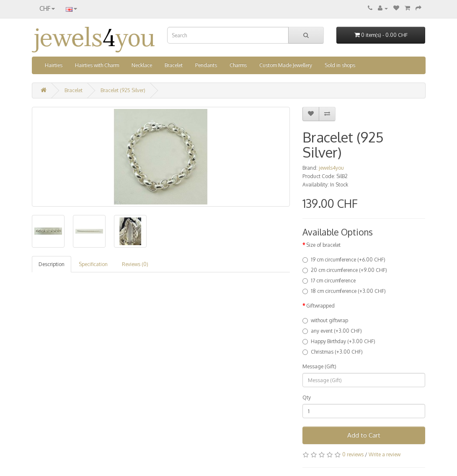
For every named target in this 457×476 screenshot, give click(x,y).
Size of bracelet (323, 245)
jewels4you (331, 168)
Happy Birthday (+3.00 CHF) (339, 341)
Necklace (142, 65)
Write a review (385, 454)
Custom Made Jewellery (286, 65)
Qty (307, 397)
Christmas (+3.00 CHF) (333, 352)
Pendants (206, 65)
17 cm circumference (329, 281)
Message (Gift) (319, 366)
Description (52, 264)
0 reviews (353, 454)
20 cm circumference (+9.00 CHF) (345, 270)
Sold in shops (340, 65)
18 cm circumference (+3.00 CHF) (344, 291)
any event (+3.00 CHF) (332, 331)
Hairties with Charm (97, 65)
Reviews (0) (135, 264)
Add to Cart (364, 435)
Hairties (54, 65)
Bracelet (174, 65)
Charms (238, 65)
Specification (93, 264)
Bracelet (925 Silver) (123, 90)
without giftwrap (325, 320)
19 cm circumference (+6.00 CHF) (344, 260)
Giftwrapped (320, 306)
